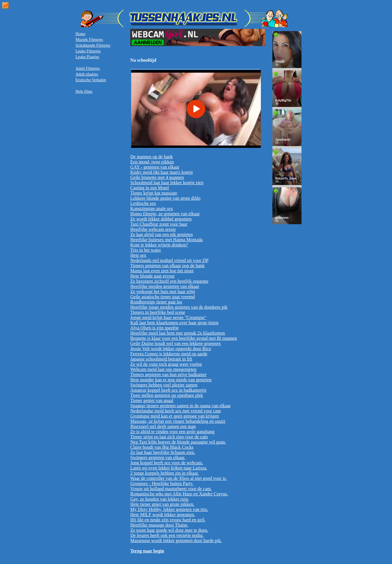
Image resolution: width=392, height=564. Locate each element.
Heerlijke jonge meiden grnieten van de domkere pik (179, 307)
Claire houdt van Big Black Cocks (162, 447)
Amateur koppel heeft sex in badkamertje (168, 390)
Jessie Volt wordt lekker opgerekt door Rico (171, 349)
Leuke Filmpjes (88, 51)
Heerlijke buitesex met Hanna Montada (166, 240)
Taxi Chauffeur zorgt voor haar (159, 224)
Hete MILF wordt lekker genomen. (163, 515)
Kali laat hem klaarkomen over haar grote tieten (174, 323)
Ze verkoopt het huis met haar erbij (163, 292)
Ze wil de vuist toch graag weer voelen (166, 364)
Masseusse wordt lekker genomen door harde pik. (176, 541)
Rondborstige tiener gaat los (156, 302)
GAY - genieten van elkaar (155, 167)
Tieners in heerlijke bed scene (158, 312)
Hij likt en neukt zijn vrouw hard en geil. (168, 520)
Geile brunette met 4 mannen (157, 177)
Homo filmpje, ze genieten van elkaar (165, 214)
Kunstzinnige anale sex (152, 209)
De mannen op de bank (152, 157)
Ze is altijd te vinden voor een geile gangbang (172, 432)
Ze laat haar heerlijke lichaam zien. (163, 452)
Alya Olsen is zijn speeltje (154, 328)
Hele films (84, 92)
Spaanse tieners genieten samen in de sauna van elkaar (180, 406)
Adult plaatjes (87, 74)
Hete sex (138, 255)
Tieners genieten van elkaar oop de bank (167, 266)
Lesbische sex (143, 203)
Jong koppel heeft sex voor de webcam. (167, 463)
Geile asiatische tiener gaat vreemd (163, 297)
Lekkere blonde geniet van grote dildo (165, 198)
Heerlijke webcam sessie (153, 229)
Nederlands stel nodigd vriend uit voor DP (169, 260)
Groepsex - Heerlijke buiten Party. (162, 483)
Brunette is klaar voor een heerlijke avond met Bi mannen (184, 338)
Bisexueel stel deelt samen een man (163, 426)
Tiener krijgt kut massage (154, 193)
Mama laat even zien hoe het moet (162, 271)
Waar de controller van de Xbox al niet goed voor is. (179, 478)
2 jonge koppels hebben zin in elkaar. (165, 473)
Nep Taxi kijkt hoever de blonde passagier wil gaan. (178, 442)
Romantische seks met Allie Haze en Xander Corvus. (179, 494)
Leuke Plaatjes (87, 57)
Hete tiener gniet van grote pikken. (162, 504)
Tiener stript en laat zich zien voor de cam (169, 437)
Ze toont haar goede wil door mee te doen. (169, 530)
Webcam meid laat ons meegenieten (163, 369)
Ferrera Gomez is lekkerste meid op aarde (169, 354)
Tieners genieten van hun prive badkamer (168, 375)
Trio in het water (146, 250)
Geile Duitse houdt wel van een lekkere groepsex (176, 343)
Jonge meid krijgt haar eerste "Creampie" (168, 317)
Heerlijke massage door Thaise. (159, 525)
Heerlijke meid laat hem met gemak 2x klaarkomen (178, 333)
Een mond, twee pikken (152, 162)
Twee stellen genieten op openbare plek (167, 395)
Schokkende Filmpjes (93, 45)
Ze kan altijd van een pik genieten (162, 234)
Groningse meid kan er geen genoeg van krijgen (175, 416)
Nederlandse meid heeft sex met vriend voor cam (176, 411)
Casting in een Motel (150, 188)
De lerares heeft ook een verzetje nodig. (167, 535)
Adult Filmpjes (88, 68)
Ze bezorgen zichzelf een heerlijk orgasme (169, 281)
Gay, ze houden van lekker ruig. (160, 499)
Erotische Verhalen (91, 80)
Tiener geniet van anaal (152, 400)
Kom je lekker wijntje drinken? (159, 245)
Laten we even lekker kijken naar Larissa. (169, 468)
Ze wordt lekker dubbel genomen (161, 219)
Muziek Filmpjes (89, 40)
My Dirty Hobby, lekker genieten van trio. (169, 509)
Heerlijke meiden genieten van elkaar (165, 286)
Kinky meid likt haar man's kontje (162, 172)
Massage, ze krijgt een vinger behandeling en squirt (178, 421)
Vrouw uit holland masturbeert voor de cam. (171, 489)
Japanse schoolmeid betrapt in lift (161, 359)
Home (80, 34)
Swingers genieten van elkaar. (158, 458)
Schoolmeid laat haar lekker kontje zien (167, 183)
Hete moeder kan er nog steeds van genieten (171, 380)
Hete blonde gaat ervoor (152, 276)
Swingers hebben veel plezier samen (164, 385)
